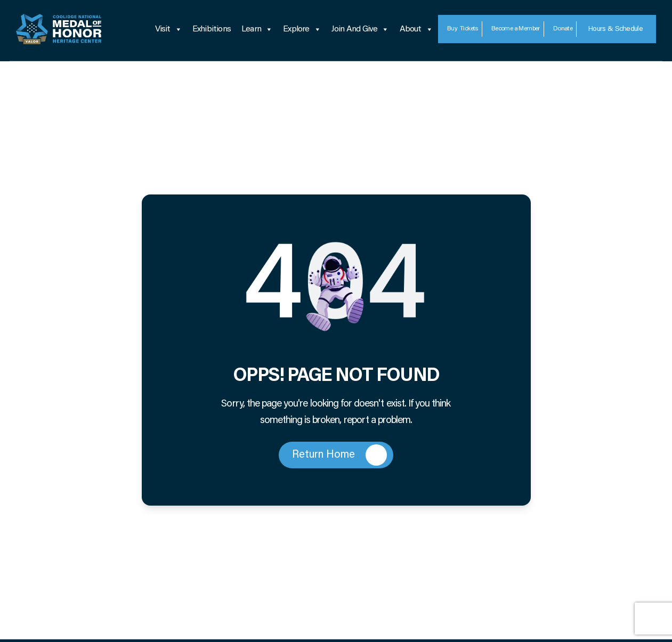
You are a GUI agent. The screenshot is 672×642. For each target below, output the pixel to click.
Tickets (463, 29)
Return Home (339, 455)
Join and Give (360, 29)
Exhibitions (212, 29)
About (416, 29)
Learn (257, 29)
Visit (168, 29)
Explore (302, 29)
